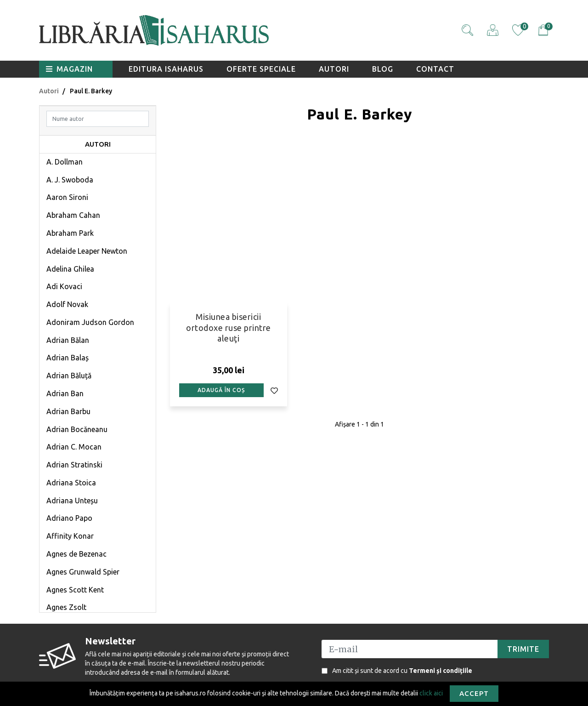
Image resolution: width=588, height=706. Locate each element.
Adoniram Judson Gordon (90, 322)
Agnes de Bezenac (76, 554)
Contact (435, 69)
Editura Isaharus (166, 69)
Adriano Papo (69, 518)
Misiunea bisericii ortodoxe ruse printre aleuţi (229, 327)
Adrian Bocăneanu (77, 429)
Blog (383, 69)
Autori (334, 69)
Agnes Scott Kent (75, 590)
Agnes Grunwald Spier (83, 572)
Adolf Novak (67, 304)
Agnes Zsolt (66, 607)
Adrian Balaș (68, 358)
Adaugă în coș (221, 390)
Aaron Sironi (67, 197)
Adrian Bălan (68, 340)
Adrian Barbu (68, 411)
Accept (474, 693)
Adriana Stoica (71, 483)
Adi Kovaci (64, 286)
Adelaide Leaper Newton (87, 251)
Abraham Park (70, 233)
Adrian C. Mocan (74, 447)
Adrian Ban (65, 393)
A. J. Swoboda (70, 180)
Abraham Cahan (73, 215)
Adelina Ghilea (70, 269)
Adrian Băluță (69, 376)
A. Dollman (65, 162)
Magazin (69, 69)
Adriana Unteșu (72, 501)
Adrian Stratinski (74, 465)
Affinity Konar (70, 536)
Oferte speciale (261, 69)
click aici (431, 693)
